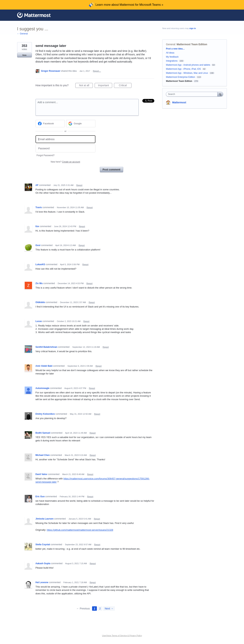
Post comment (111, 170)
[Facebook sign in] (50, 124)
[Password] (65, 148)
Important (105, 86)
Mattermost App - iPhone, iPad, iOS (183, 69)
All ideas (170, 53)
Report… (97, 71)
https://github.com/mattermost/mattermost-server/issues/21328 (80, 530)
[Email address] (65, 139)
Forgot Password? (46, 155)
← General (22, 34)
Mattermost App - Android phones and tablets (188, 65)
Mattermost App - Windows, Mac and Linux (187, 73)
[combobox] (193, 94)
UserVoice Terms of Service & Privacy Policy (122, 636)
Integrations (172, 61)
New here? (65, 162)
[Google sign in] (81, 124)
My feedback (172, 57)
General (171, 44)
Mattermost (179, 102)
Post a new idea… (175, 49)
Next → (109, 609)
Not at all (86, 86)
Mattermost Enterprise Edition (181, 77)
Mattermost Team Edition (192, 44)
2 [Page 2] (100, 609)
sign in (193, 28)
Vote (24, 55)
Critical (125, 86)
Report (79, 185)
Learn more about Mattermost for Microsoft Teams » (129, 5)
